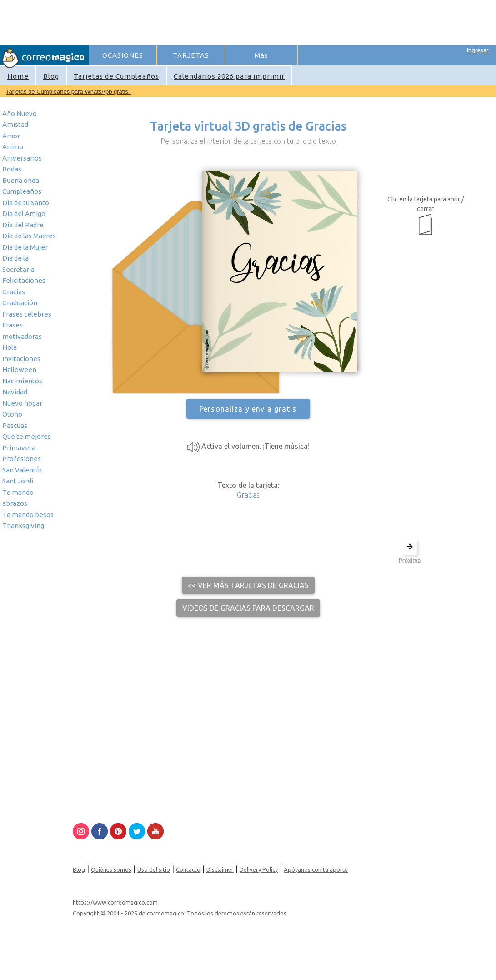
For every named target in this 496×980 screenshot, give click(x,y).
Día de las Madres (29, 236)
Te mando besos (28, 515)
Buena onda (21, 180)
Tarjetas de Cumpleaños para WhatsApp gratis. (69, 92)
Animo (13, 147)
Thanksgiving (23, 525)
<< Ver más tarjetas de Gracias (248, 585)
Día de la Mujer (25, 247)
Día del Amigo (24, 214)
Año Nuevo (20, 113)
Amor (11, 136)
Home (18, 76)
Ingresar (478, 50)
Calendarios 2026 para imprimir (229, 76)
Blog (51, 76)
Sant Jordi (18, 481)
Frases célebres (27, 314)
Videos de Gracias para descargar (248, 608)
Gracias (14, 292)
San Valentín (22, 470)
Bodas (12, 169)
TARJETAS (191, 55)
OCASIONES (123, 55)
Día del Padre (23, 225)
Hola (10, 347)
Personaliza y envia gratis (248, 409)
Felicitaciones (24, 280)
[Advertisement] (255, 21)
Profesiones (22, 459)
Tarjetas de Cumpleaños (116, 76)
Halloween (19, 369)
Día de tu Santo (26, 203)
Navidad (15, 392)
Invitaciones (21, 359)
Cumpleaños (22, 191)
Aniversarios (22, 158)
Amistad (15, 124)
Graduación (20, 303)
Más (261, 55)
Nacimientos (22, 381)
